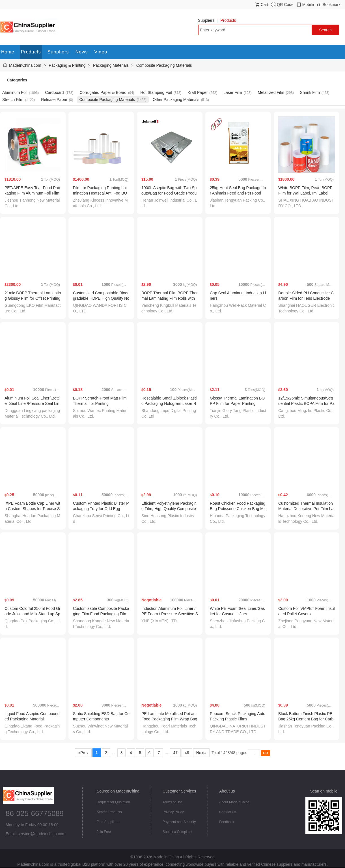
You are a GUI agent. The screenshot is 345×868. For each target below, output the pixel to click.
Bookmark (332, 5)
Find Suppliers (108, 822)
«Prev (83, 753)
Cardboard (54, 92)
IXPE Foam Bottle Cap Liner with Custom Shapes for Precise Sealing (32, 509)
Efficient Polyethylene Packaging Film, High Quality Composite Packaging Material (169, 509)
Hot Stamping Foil (156, 92)
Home (8, 52)
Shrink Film (310, 92)
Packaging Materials (111, 65)
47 (175, 753)
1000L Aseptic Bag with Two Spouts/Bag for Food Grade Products (169, 193)
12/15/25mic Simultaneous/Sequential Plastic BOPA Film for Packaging (306, 403)
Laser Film (233, 92)
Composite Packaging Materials (164, 65)
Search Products (109, 812)
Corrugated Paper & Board (103, 92)
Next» (201, 753)
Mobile (308, 5)
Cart (264, 5)
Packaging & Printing (67, 65)
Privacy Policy (173, 812)
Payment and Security (179, 822)
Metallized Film (271, 92)
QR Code (285, 5)
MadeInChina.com (25, 65)
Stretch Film (13, 100)
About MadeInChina (234, 802)
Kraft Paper (198, 92)
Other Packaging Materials (176, 100)
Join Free (104, 832)
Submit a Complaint (177, 832)
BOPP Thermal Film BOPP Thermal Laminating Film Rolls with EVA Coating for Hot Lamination (170, 298)
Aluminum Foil (15, 92)
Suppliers (208, 20)
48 (187, 753)
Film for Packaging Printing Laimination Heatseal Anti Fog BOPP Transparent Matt (100, 193)
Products (230, 20)
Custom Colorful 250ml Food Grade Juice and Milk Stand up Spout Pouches (33, 614)
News (82, 52)
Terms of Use (173, 802)
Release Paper (54, 100)
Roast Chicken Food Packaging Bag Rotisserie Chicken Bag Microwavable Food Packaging (238, 509)
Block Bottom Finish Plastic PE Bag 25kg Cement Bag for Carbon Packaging (306, 719)
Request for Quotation (113, 802)
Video (101, 52)
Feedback (227, 822)
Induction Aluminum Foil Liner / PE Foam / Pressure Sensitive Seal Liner (170, 614)
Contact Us (228, 812)
